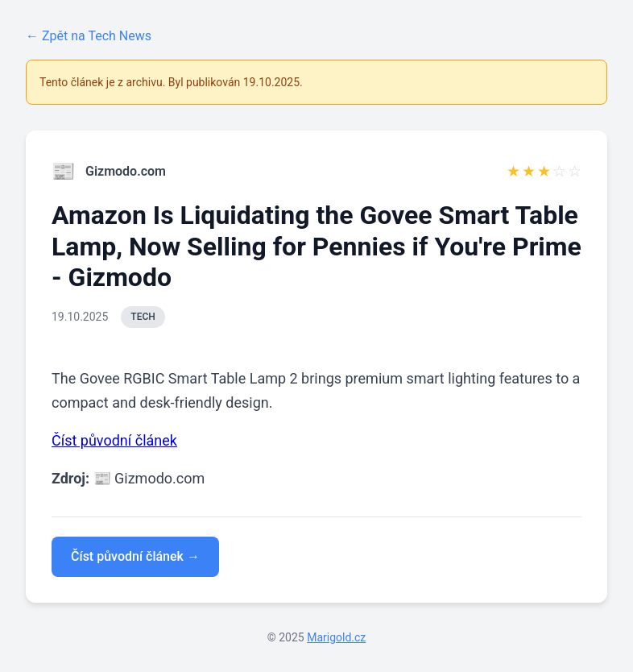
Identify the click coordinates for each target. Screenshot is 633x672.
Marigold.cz (336, 637)
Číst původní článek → (135, 556)
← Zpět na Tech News (89, 36)
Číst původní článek (114, 440)
